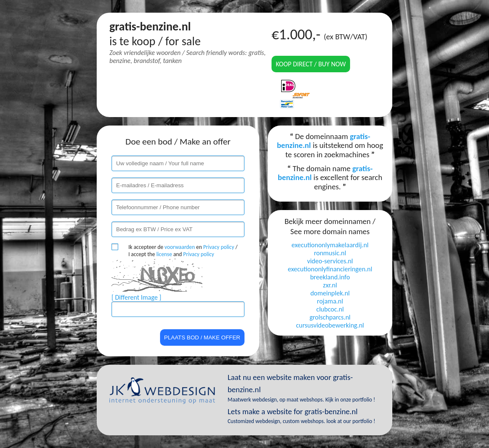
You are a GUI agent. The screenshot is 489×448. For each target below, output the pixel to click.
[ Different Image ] (136, 297)
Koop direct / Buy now (311, 64)
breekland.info (330, 277)
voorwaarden (180, 247)
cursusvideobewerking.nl (330, 325)
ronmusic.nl (330, 253)
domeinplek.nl (330, 293)
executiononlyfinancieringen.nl (330, 269)
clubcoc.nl (330, 309)
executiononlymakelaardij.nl (330, 245)
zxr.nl (330, 285)
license (164, 254)
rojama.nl (330, 301)
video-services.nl (330, 261)
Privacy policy (219, 247)
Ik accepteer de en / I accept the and (183, 251)
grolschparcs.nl (330, 317)
